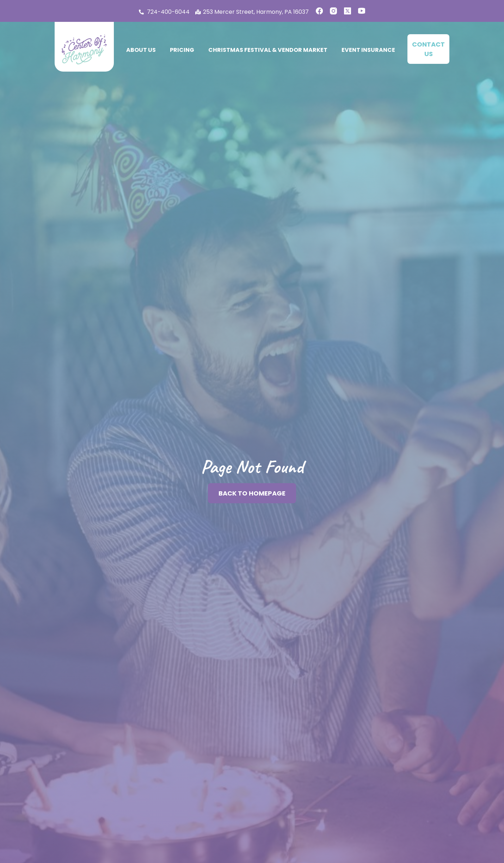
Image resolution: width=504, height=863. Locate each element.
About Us (141, 50)
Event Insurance (368, 50)
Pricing (182, 50)
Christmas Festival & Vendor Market (268, 50)
